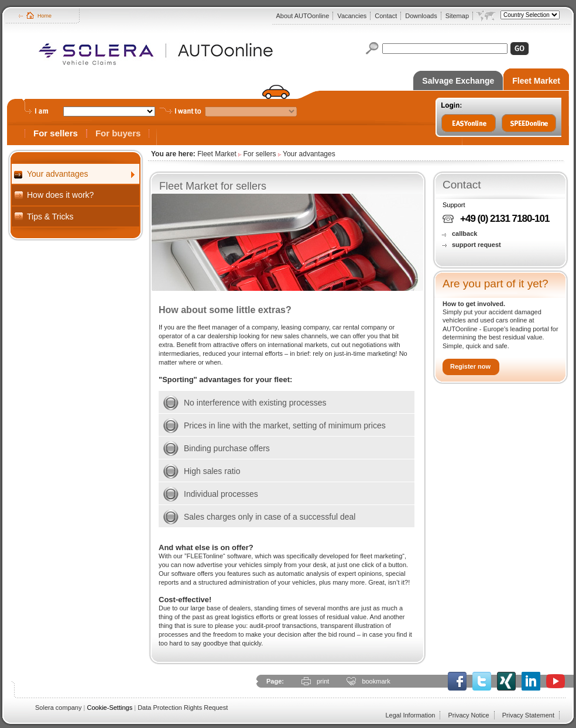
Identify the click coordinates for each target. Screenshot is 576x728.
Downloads (421, 16)
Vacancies (352, 16)
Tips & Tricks (50, 217)
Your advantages (58, 174)
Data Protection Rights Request (183, 708)
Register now (470, 366)
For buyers (118, 133)
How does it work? (60, 195)
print (323, 681)
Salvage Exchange (458, 81)
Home (44, 16)
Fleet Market (536, 81)
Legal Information (410, 715)
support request (476, 245)
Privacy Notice (468, 715)
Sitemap (457, 16)
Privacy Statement (528, 715)
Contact (386, 16)
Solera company (59, 708)
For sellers (56, 133)
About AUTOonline (302, 16)
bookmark (376, 681)
